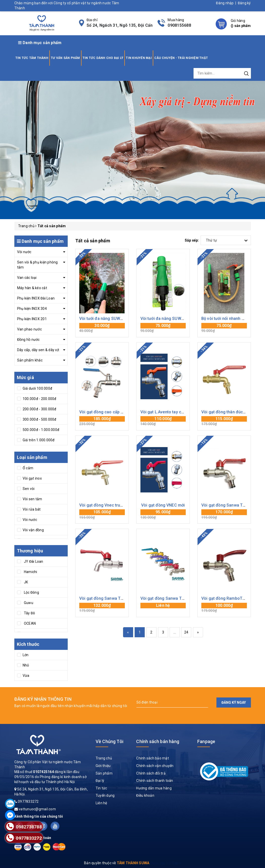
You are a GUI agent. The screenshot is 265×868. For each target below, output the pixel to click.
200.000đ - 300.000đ (39, 409)
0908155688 (179, 25)
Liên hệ (101, 803)
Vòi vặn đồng (33, 530)
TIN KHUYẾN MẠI (139, 58)
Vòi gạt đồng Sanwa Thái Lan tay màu (176, 598)
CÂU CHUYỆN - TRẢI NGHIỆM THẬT (181, 58)
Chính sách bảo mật (153, 758)
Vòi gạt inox (32, 478)
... (175, 632)
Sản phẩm (104, 773)
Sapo (177, 863)
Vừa (26, 676)
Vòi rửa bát (31, 509)
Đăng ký (244, 3)
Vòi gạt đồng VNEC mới (163, 505)
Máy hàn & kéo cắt (32, 288)
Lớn (25, 655)
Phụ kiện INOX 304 (32, 309)
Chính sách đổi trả (151, 773)
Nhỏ (26, 665)
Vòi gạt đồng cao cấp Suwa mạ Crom (114, 412)
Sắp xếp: (192, 240)
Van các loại (27, 278)
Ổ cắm (28, 468)
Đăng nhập (225, 3)
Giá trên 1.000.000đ (38, 440)
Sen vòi (28, 489)
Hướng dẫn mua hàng (154, 788)
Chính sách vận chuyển (155, 766)
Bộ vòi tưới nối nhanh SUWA (227, 319)
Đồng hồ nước (28, 340)
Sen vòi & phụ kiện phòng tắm (37, 265)
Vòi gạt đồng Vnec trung (102, 505)
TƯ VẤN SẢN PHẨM (65, 58)
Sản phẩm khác (30, 360)
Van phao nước (29, 329)
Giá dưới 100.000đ (37, 388)
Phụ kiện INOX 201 (32, 319)
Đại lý (100, 781)
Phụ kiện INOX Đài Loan (36, 298)
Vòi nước (24, 252)
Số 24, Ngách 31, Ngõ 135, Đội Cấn (120, 25)
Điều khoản (145, 795)
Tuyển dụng (105, 795)
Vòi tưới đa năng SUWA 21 (104, 319)
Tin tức (101, 788)
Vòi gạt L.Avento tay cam (164, 412)
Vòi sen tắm (32, 499)
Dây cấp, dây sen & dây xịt (38, 350)
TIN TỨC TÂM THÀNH (32, 58)
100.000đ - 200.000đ (39, 399)
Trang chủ (104, 758)
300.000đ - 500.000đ (39, 419)
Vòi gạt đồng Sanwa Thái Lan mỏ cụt (114, 598)
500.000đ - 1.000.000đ (41, 430)
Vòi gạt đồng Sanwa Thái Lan (229, 505)
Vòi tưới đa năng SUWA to (165, 319)
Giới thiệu (103, 766)
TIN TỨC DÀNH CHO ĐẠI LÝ (103, 58)
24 (186, 632)
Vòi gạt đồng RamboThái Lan (229, 598)
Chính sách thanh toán (155, 781)
